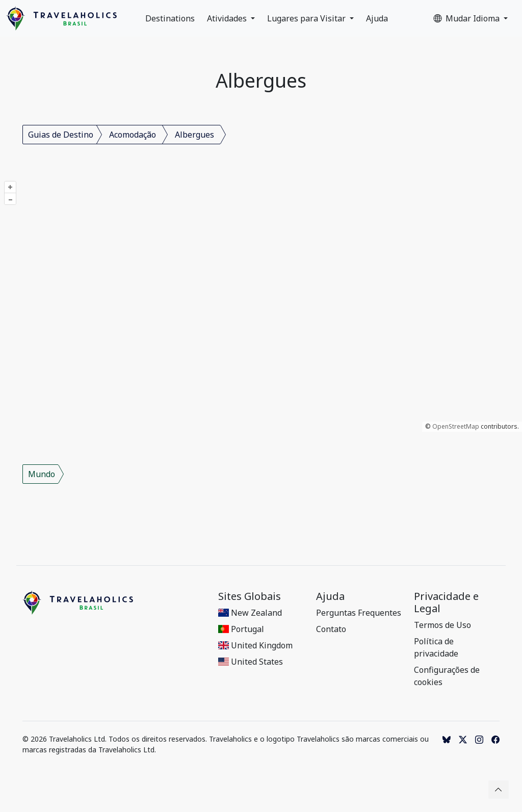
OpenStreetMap (456, 426)
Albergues (194, 135)
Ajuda (377, 18)
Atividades (228, 18)
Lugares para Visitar (307, 18)
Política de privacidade (436, 647)
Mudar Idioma (467, 18)
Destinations (170, 18)
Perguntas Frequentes (359, 613)
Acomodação (133, 135)
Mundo (42, 474)
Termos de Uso (442, 625)
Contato (331, 629)
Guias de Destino (61, 135)
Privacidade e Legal (446, 603)
